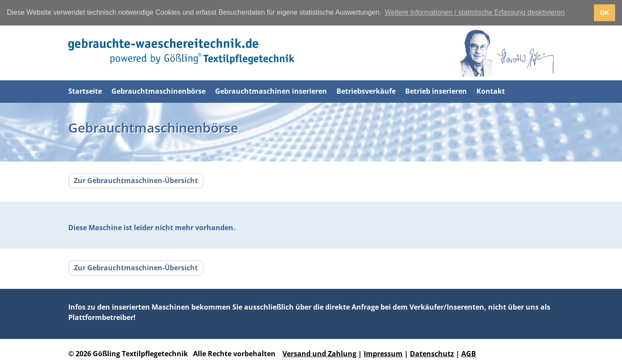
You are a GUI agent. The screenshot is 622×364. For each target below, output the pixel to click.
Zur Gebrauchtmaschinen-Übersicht (136, 180)
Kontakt (491, 91)
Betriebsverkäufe (366, 91)
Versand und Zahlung (319, 353)
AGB (469, 353)
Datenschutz (432, 353)
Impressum (383, 353)
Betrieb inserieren (436, 91)
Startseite (85, 91)
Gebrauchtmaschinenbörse (159, 91)
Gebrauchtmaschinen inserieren (271, 91)
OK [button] (605, 13)
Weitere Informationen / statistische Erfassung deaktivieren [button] (475, 12)
